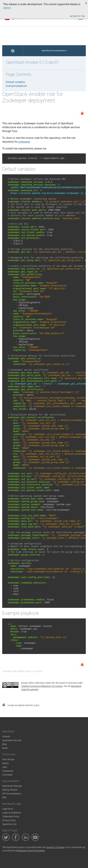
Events (6, 763)
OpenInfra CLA (9, 824)
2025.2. (7, 8)
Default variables (15, 82)
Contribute (7, 775)
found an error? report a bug (21, 705)
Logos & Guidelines (12, 813)
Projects (6, 737)
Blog (4, 744)
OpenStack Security (12, 740)
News (5, 748)
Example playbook (16, 86)
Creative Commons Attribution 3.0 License (42, 686)
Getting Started (10, 790)
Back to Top (77, 16)
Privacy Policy (9, 820)
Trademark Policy (11, 817)
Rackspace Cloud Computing (30, 851)
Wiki (4, 798)
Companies (8, 771)
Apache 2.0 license (55, 847)
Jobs (5, 767)
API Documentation (12, 794)
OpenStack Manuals (12, 786)
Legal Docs (8, 809)
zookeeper (24, 142)
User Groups (8, 759)
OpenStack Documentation (54, 51)
